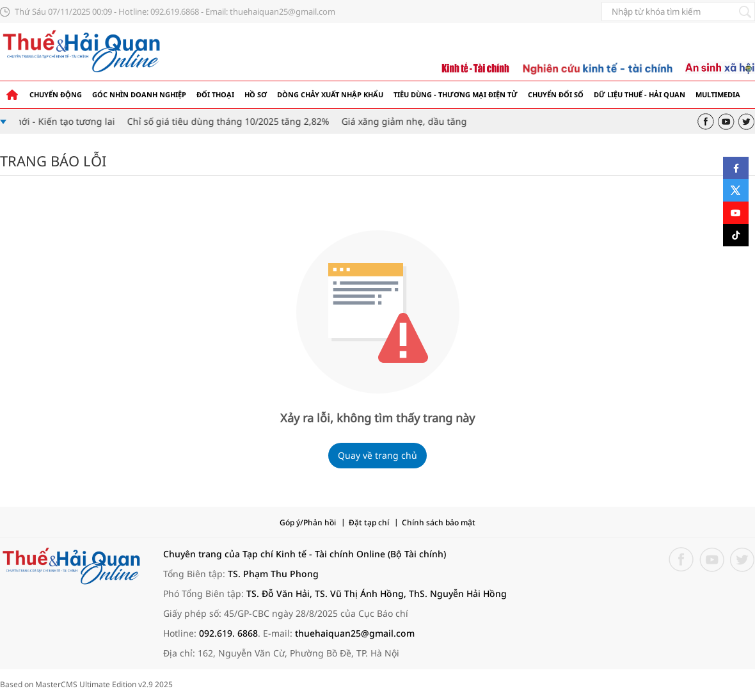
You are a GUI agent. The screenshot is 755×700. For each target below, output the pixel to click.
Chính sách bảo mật (439, 522)
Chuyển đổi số (556, 94)
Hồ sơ (256, 94)
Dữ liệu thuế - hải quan (640, 94)
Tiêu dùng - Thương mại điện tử (456, 94)
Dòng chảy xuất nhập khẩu (330, 94)
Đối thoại (215, 94)
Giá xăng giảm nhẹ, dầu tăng (408, 121)
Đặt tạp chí (369, 522)
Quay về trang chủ (377, 455)
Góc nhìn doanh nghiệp (139, 94)
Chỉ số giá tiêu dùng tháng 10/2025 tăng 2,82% (232, 121)
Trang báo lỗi (53, 161)
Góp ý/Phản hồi (308, 522)
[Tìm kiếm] (745, 12)
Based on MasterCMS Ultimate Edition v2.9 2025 (86, 684)
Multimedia (718, 94)
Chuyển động (56, 94)
